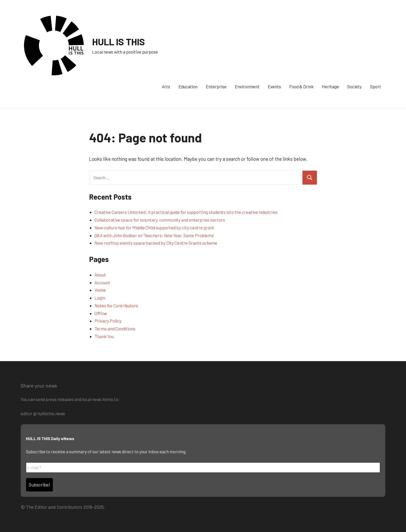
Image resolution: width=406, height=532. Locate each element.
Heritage (330, 86)
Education (188, 86)
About (100, 275)
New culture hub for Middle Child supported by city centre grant (154, 228)
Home (100, 290)
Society (354, 86)
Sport (376, 86)
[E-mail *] (203, 468)
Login (100, 298)
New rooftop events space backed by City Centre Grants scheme (156, 243)
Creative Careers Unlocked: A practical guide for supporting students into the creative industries (186, 212)
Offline (101, 313)
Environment (247, 86)
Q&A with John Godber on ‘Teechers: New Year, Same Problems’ (154, 235)
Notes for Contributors (116, 305)
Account (102, 282)
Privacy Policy (108, 321)
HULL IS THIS (119, 42)
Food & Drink (301, 86)
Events (274, 86)
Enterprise (216, 86)
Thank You (104, 336)
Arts (166, 86)
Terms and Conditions (115, 329)
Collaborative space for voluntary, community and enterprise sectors (160, 220)
